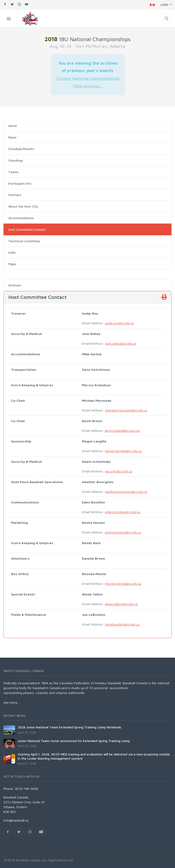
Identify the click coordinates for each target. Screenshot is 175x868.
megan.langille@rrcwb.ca (123, 451)
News (12, 137)
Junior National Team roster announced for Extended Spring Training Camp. (74, 741)
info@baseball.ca (16, 820)
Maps (12, 264)
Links (12, 252)
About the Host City (23, 206)
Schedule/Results (21, 149)
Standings (16, 160)
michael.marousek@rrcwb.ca (126, 410)
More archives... (88, 86)
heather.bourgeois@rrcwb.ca (126, 492)
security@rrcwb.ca (119, 471)
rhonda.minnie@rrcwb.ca (123, 584)
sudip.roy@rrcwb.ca (119, 323)
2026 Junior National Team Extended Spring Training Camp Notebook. (70, 727)
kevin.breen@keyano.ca (122, 431)
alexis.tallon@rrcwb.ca (121, 604)
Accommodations (21, 218)
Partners (15, 195)
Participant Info (20, 183)
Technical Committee (24, 241)
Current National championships (88, 78)
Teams (13, 172)
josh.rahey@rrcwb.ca (120, 343)
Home (13, 126)
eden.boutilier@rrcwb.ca (123, 512)
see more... (11, 702)
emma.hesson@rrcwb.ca (123, 532)
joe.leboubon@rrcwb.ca (122, 624)
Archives (15, 285)
